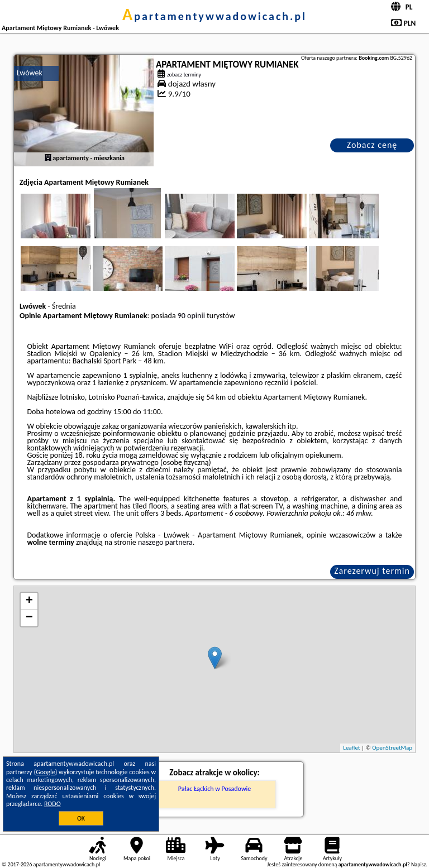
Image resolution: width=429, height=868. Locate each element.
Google (46, 772)
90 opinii (191, 316)
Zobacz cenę (372, 145)
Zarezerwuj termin (372, 571)
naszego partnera (165, 542)
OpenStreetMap (392, 748)
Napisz (419, 864)
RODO (53, 804)
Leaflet (351, 748)
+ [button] (29, 601)
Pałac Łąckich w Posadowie (214, 789)
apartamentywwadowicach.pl (214, 16)
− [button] (29, 618)
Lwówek (30, 73)
